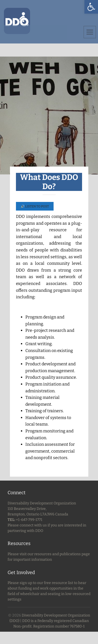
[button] (91, 7)
